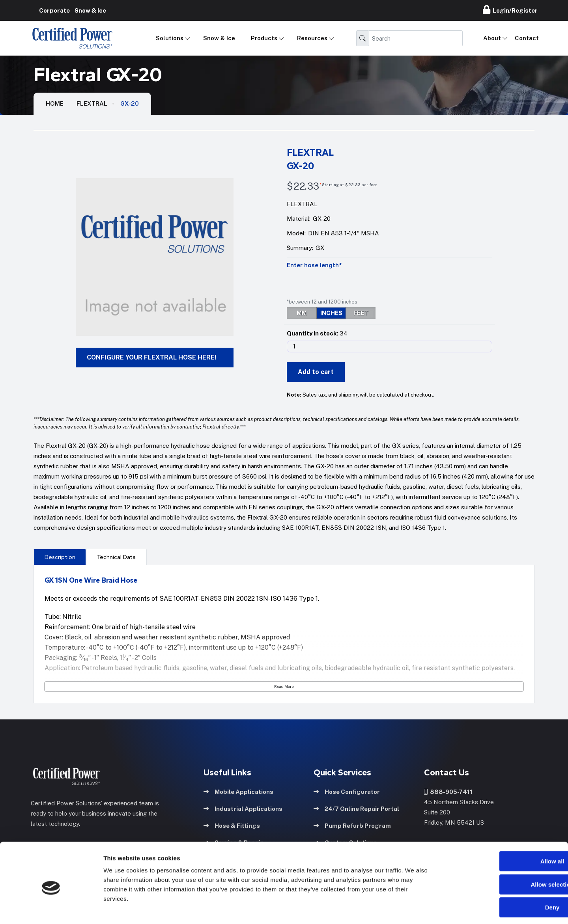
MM (302, 313)
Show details (414, 908)
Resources (312, 38)
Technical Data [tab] (116, 557)
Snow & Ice (219, 38)
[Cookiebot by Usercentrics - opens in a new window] (51, 909)
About (492, 38)
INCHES (331, 313)
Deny (502, 874)
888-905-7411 (448, 791)
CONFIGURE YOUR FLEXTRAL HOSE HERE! (151, 357)
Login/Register (510, 9)
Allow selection (502, 851)
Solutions (170, 38)
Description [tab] (60, 557)
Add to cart (316, 372)
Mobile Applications (238, 791)
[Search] (416, 38)
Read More (284, 686)
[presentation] (60, 557)
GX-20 (130, 103)
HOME (55, 103)
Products (264, 38)
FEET (361, 313)
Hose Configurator (347, 791)
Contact (527, 38)
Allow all (502, 828)
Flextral (92, 103)
